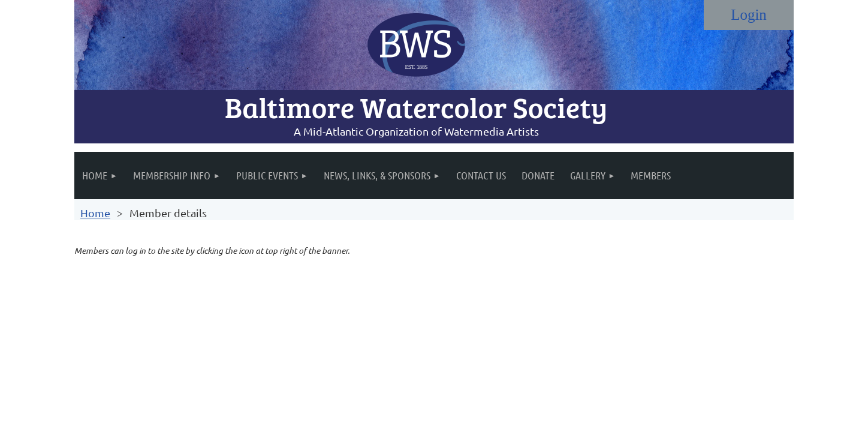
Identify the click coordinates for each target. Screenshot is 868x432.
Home (95, 213)
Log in (749, 15)
